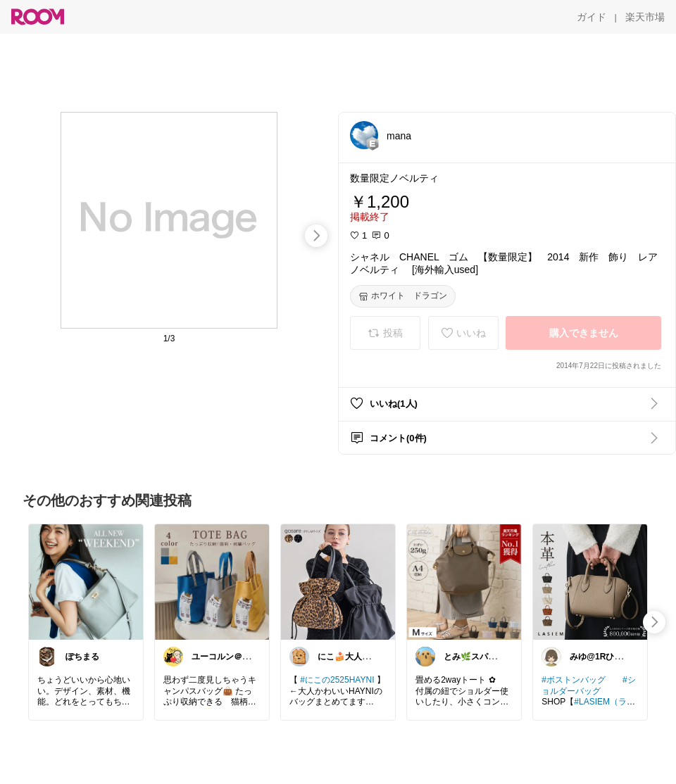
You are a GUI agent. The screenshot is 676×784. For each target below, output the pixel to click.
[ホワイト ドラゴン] (403, 296)
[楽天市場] (645, 17)
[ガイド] (591, 17)
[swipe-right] (316, 236)
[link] (86, 581)
